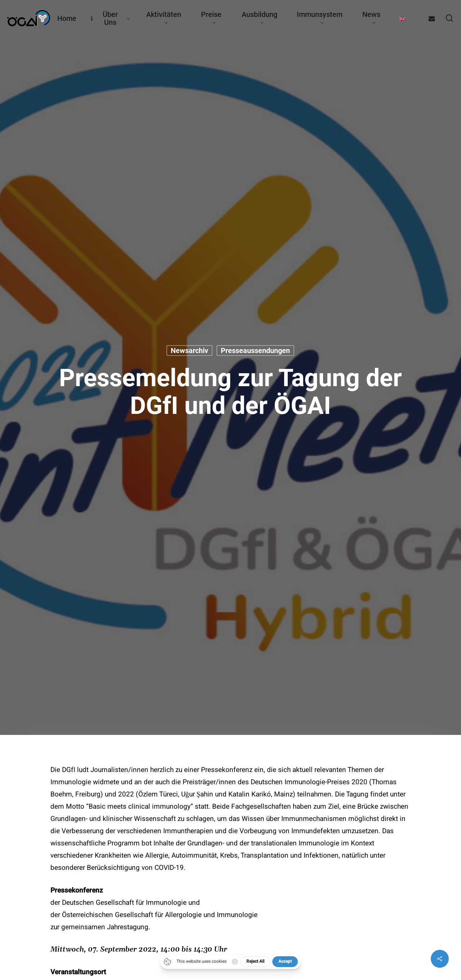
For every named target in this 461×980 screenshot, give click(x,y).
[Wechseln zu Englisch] (402, 18)
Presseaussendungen (255, 351)
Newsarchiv (189, 351)
